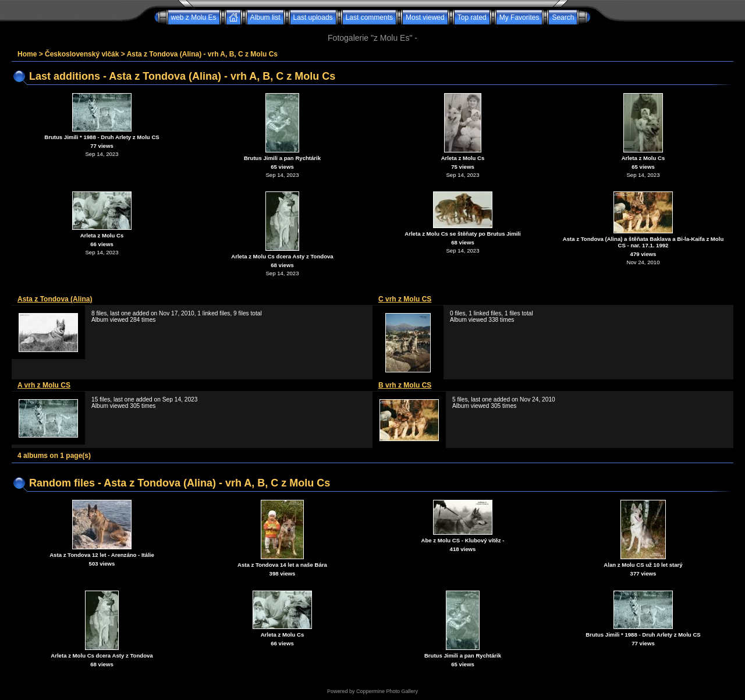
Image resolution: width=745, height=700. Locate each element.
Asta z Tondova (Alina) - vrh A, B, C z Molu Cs (202, 54)
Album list (265, 17)
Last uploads (313, 17)
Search (563, 17)
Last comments (369, 17)
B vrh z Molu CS (405, 385)
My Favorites (519, 17)
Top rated (472, 17)
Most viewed (425, 17)
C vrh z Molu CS (405, 299)
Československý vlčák (82, 54)
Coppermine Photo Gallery (387, 691)
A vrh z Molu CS (44, 385)
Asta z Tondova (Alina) (55, 299)
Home (27, 54)
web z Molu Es (194, 17)
